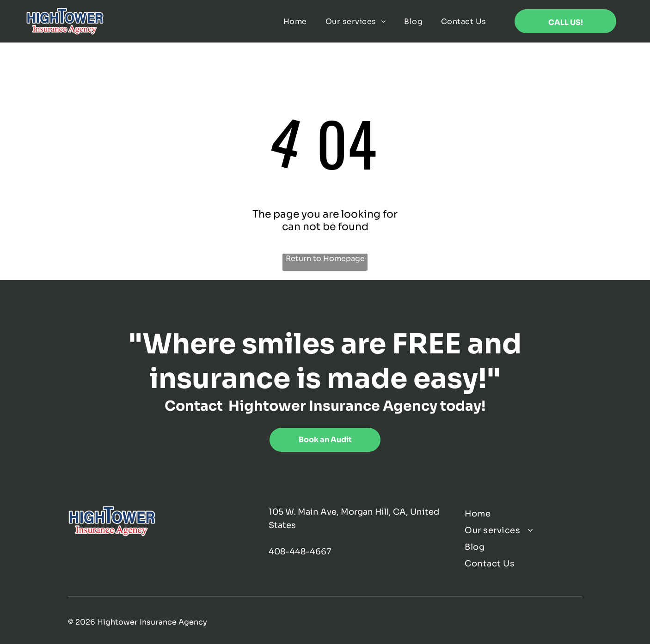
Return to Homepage (325, 258)
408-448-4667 (300, 552)
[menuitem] (295, 21)
